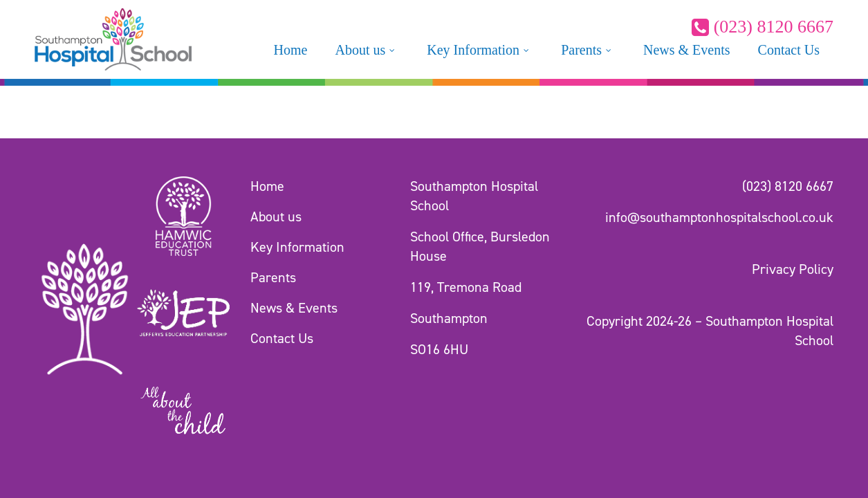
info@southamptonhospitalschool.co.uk (719, 217)
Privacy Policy (793, 269)
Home (267, 186)
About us (276, 216)
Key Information (297, 247)
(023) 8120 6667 (763, 27)
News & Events (294, 308)
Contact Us (282, 338)
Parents (273, 277)
